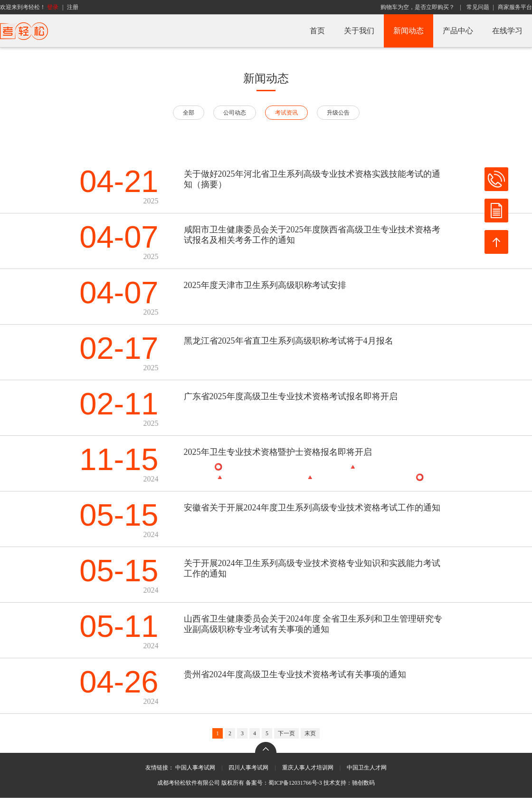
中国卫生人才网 (367, 768)
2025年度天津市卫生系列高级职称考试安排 (265, 285)
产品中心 (458, 31)
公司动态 (235, 113)
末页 (310, 733)
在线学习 (507, 31)
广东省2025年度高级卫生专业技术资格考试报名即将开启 (291, 396)
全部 (189, 113)
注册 (73, 7)
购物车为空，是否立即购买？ (418, 7)
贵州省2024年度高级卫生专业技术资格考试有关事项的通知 (295, 674)
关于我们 (359, 31)
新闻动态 (408, 31)
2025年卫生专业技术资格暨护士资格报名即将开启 (278, 452)
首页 (317, 31)
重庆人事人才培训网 (308, 768)
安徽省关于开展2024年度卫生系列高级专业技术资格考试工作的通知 (312, 508)
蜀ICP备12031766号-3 (295, 783)
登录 (53, 7)
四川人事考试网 (248, 768)
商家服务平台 (515, 7)
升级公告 (338, 113)
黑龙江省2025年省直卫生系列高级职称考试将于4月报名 (289, 341)
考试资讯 (286, 113)
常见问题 (478, 7)
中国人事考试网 (195, 768)
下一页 (286, 733)
